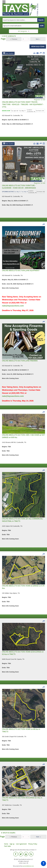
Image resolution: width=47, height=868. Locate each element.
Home (6, 844)
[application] (43, 864)
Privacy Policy (33, 844)
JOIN (42, 26)
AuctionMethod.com (28, 866)
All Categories (24, 31)
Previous (14, 39)
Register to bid (40, 100)
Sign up (12, 844)
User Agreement (21, 844)
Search (41, 20)
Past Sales (7, 846)
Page (3, 39)
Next (37, 39)
